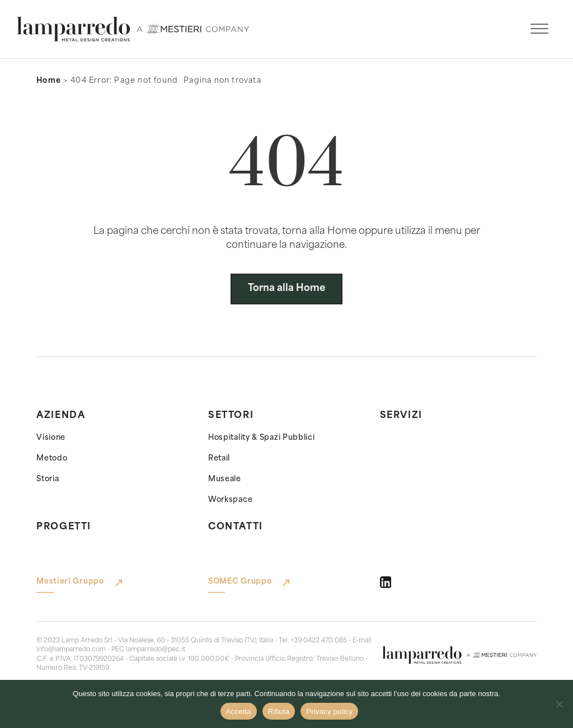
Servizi (401, 416)
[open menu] (539, 29)
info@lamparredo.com (71, 650)
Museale (225, 479)
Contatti (236, 527)
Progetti (64, 527)
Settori (231, 416)
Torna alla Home (286, 288)
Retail (219, 459)
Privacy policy (329, 711)
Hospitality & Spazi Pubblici (262, 438)
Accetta (239, 711)
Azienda (61, 416)
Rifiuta (279, 711)
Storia (48, 479)
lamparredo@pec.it (156, 650)
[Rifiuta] (559, 704)
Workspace (230, 500)
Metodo (52, 459)
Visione (51, 438)
